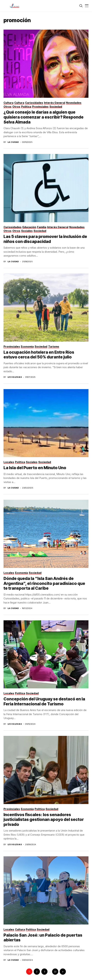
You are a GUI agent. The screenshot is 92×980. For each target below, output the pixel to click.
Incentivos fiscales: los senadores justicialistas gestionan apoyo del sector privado (44, 820)
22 (55, 972)
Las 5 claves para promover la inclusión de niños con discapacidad (45, 239)
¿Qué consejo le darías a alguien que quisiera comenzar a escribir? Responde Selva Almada (44, 117)
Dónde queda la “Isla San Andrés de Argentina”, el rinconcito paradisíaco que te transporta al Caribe (44, 583)
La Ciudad (13, 142)
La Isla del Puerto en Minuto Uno (35, 468)
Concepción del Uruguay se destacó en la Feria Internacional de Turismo (44, 701)
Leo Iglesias (15, 377)
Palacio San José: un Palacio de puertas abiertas (43, 938)
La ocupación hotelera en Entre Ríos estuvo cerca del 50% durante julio (39, 355)
